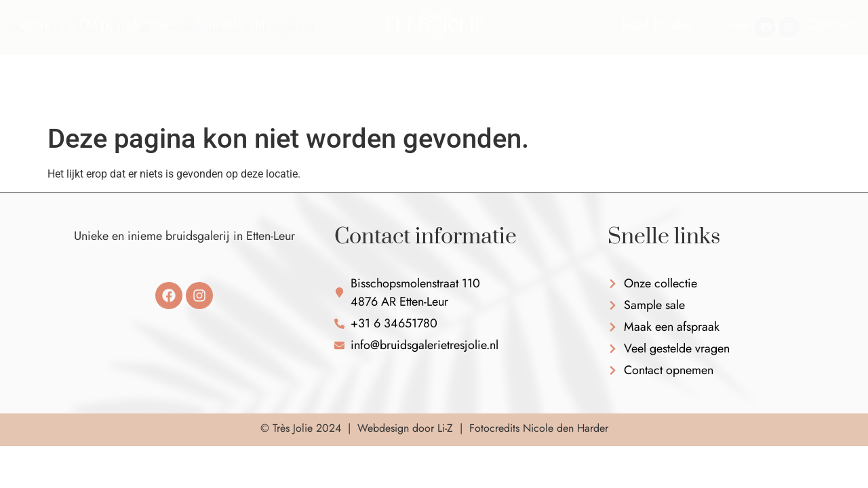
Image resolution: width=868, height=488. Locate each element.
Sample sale (235, 64)
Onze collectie (124, 64)
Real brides (658, 64)
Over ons (750, 64)
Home (33, 64)
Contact (830, 64)
